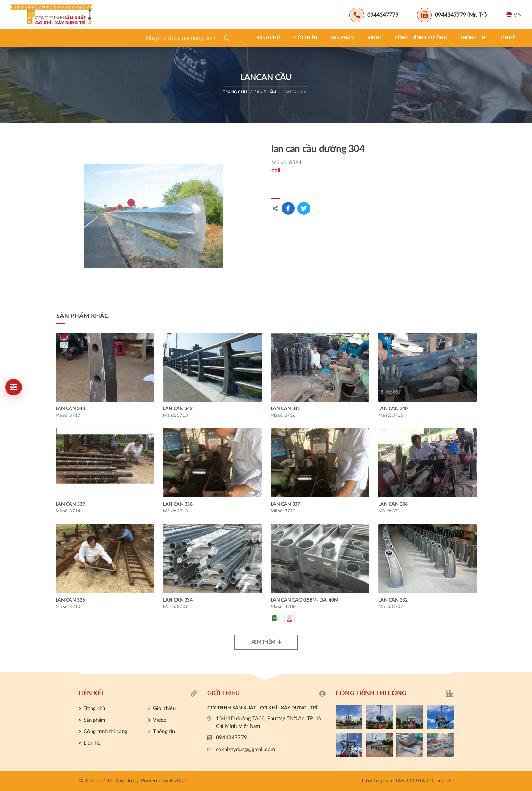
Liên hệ (270, 38)
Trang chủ (30, 38)
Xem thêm (266, 642)
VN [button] (514, 15)
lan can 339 (70, 504)
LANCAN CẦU (296, 92)
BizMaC (179, 781)
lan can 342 (178, 409)
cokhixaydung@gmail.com (245, 750)
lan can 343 (70, 409)
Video (138, 38)
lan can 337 (285, 504)
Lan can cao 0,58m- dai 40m (305, 600)
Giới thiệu (69, 38)
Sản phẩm (106, 38)
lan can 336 (393, 504)
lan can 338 (178, 504)
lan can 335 (70, 600)
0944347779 (231, 738)
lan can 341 (285, 409)
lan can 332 (393, 600)
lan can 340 (393, 409)
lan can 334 (178, 600)
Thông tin (236, 38)
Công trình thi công (184, 38)
